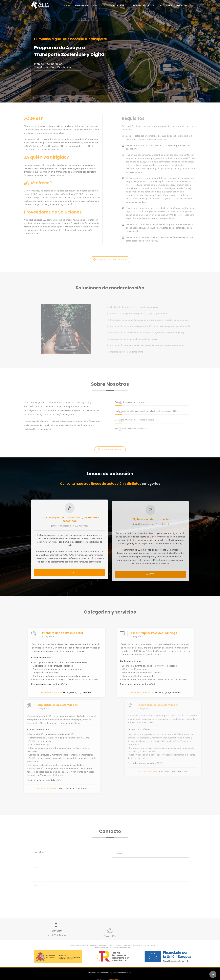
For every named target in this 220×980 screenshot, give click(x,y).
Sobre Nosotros (118, 5)
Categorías (165, 5)
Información (81, 5)
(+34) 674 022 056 (56, 937)
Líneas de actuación (143, 5)
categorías (151, 484)
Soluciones (99, 5)
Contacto (181, 5)
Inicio (67, 5)
